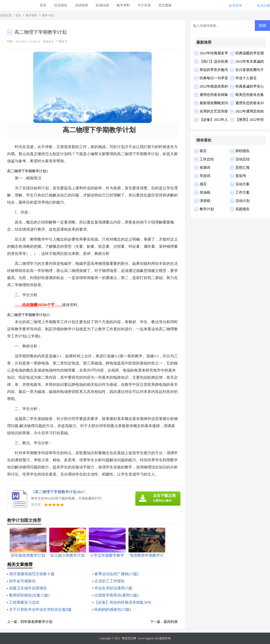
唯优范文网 (129, 638)
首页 (43, 5)
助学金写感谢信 (22, 581)
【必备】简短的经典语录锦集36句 (123, 602)
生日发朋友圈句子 (250, 70)
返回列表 (171, 622)
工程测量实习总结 (24, 602)
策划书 (241, 176)
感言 (203, 184)
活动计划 (243, 201)
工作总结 (207, 159)
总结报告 (61, 5)
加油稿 (205, 192)
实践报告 (243, 209)
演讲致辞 (82, 5)
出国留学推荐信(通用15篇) (117, 595)
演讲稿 (205, 201)
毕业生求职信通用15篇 (113, 588)
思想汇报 (243, 168)
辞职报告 (243, 151)
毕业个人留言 (246, 78)
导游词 (205, 176)
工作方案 (243, 192)
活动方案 (243, 184)
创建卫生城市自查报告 (28, 588)
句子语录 (144, 5)
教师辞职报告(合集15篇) (29, 595)
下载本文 (62, 42)
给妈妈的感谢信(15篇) (113, 609)
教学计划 (48, 16)
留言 (203, 151)
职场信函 (102, 5)
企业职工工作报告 (110, 581)
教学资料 (123, 5)
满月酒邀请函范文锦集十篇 (32, 574)
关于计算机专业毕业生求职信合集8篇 (40, 609)
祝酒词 (205, 168)
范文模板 (165, 5)
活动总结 (243, 159)
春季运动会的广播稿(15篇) (117, 574)
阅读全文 (49, 42)
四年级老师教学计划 (36, 622)
